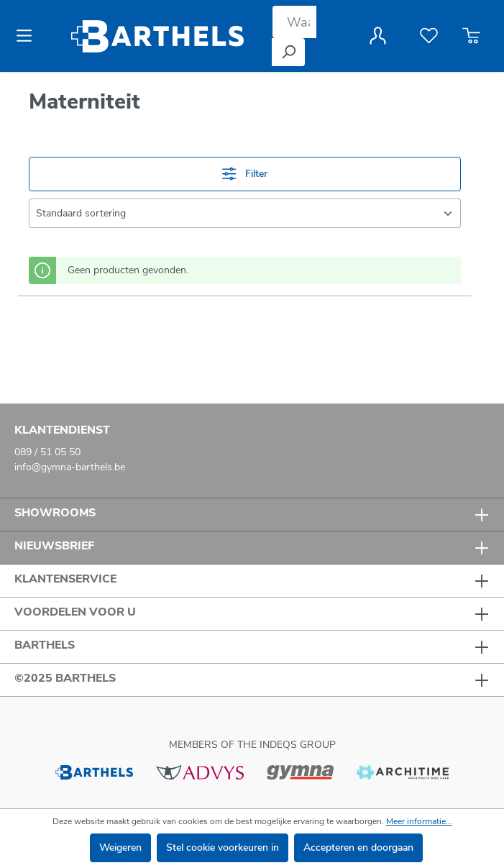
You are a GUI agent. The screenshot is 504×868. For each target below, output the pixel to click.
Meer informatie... (419, 821)
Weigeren (120, 848)
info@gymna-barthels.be (70, 467)
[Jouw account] (378, 36)
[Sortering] (245, 213)
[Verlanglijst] (429, 36)
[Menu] (28, 36)
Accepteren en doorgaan (358, 848)
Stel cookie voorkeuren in (223, 848)
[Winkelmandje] (471, 36)
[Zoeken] (288, 52)
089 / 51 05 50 (47, 452)
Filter (244, 174)
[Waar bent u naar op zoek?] (294, 22)
